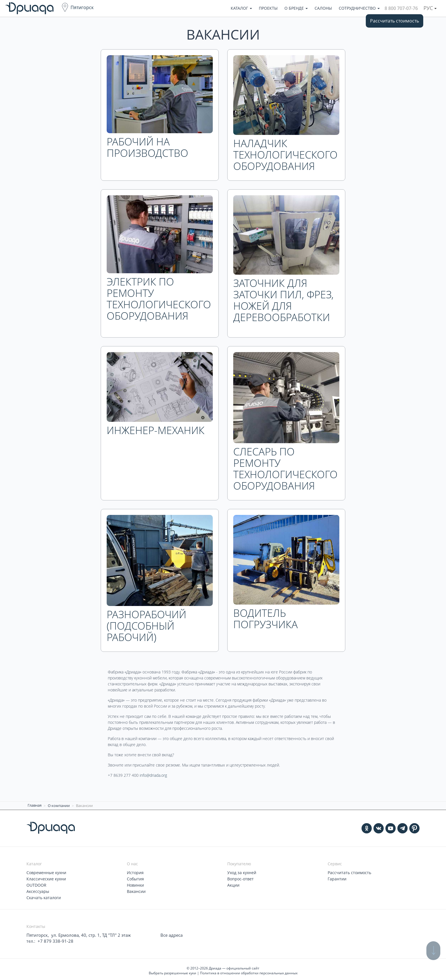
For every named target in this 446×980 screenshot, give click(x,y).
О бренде (296, 8)
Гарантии (337, 878)
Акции (233, 884)
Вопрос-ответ (240, 878)
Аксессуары (38, 890)
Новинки (135, 884)
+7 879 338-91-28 (54, 939)
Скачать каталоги (44, 896)
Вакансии (136, 890)
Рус (430, 8)
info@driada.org (153, 775)
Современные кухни (46, 872)
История (135, 872)
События (135, 878)
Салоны (323, 8)
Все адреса (171, 933)
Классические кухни (46, 878)
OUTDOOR (36, 884)
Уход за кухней (242, 872)
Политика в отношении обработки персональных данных (249, 970)
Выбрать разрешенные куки (173, 970)
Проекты (268, 8)
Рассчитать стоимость (395, 21)
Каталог (241, 8)
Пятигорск (82, 7)
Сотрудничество (359, 8)
